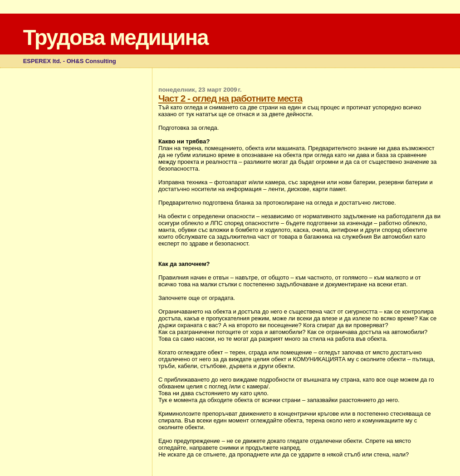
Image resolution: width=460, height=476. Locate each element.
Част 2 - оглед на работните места (230, 98)
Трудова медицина (116, 37)
